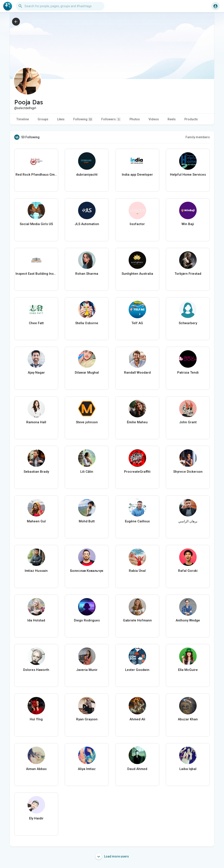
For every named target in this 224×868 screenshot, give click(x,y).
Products (191, 119)
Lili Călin (87, 472)
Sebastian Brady (36, 472)
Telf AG (137, 323)
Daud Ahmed (137, 769)
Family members (198, 137)
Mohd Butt (87, 521)
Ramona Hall (36, 422)
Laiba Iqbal (188, 769)
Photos (135, 119)
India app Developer (137, 175)
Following (83, 119)
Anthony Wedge (188, 620)
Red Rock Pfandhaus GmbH (36, 175)
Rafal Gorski (188, 571)
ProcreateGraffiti (137, 472)
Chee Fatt (36, 323)
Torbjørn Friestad (188, 274)
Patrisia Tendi (188, 373)
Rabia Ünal (137, 571)
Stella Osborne (87, 323)
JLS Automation (87, 224)
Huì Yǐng (36, 719)
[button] (60, 6)
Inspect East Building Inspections (36, 274)
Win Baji (188, 224)
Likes (61, 119)
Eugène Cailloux (137, 521)
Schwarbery (188, 323)
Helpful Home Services (188, 175)
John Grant (188, 422)
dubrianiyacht (87, 175)
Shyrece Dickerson (188, 472)
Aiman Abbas (36, 769)
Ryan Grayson (87, 719)
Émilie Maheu (137, 422)
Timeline (23, 119)
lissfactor (137, 224)
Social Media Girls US (36, 224)
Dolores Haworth (36, 670)
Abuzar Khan (188, 719)
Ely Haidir (36, 818)
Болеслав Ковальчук (87, 571)
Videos (154, 119)
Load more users (112, 856)
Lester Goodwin (137, 670)
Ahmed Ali (137, 719)
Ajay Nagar (36, 373)
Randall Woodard (137, 373)
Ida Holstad (36, 620)
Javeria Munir (87, 670)
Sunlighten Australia (137, 274)
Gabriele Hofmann (137, 620)
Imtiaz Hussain (36, 571)
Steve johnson (87, 422)
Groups (43, 119)
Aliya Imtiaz (87, 769)
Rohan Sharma (87, 274)
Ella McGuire (188, 670)
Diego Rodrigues (87, 620)
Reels (172, 119)
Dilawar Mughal (87, 373)
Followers (111, 119)
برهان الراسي (188, 521)
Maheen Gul (36, 521)
